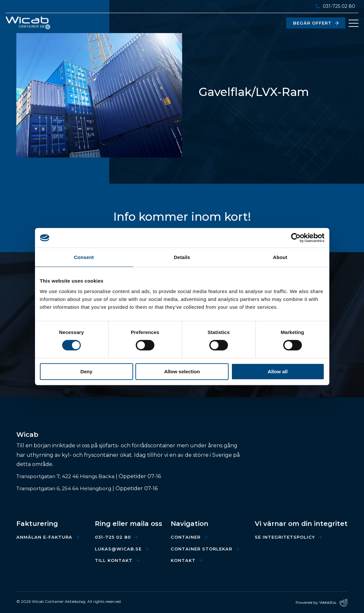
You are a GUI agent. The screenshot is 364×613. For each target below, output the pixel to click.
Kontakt (183, 560)
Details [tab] (182, 257)
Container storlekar (201, 549)
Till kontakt (114, 560)
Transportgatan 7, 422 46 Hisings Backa (67, 476)
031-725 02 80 (334, 6)
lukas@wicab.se (118, 549)
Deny (87, 372)
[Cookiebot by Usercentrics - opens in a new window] (296, 238)
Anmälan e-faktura (44, 537)
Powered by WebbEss (322, 603)
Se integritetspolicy (285, 537)
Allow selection (182, 372)
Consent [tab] (84, 257)
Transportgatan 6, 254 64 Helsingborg (66, 488)
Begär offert (311, 23)
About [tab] (280, 257)
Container (186, 537)
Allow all (278, 372)
